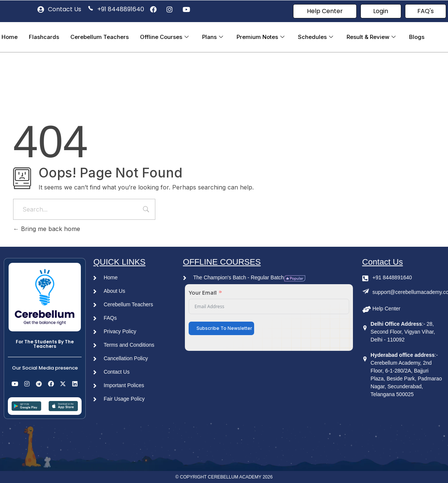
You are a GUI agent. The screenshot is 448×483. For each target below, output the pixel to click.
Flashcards (44, 37)
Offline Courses (164, 37)
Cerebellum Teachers (100, 37)
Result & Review (371, 37)
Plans (213, 37)
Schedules (316, 37)
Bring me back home (47, 229)
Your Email (203, 293)
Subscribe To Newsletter (224, 328)
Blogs (417, 37)
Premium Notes (260, 37)
